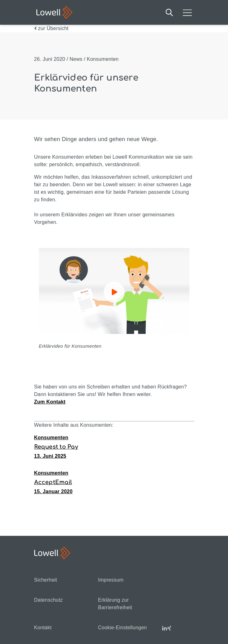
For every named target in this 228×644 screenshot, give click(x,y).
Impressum (111, 580)
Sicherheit (46, 580)
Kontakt (43, 628)
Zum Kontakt (50, 402)
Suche (169, 13)
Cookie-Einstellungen (123, 628)
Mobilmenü (187, 13)
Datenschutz (49, 600)
